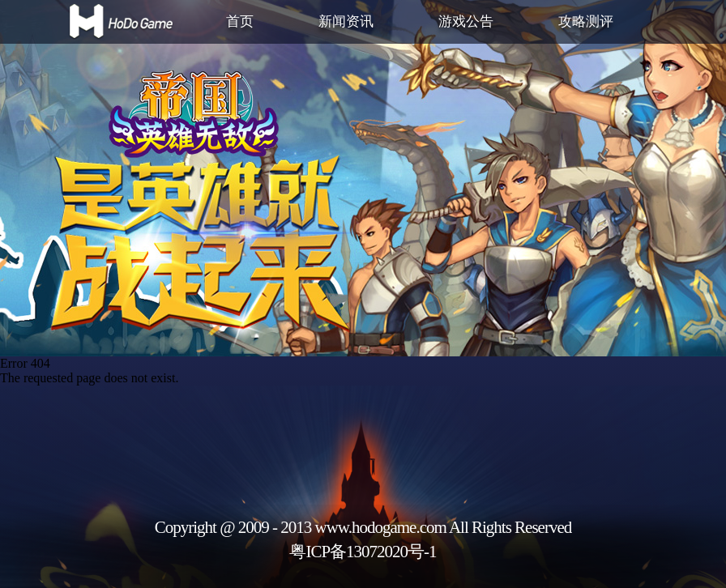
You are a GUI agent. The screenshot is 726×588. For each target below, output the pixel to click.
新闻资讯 (346, 21)
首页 (240, 21)
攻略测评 (586, 21)
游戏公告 (466, 21)
